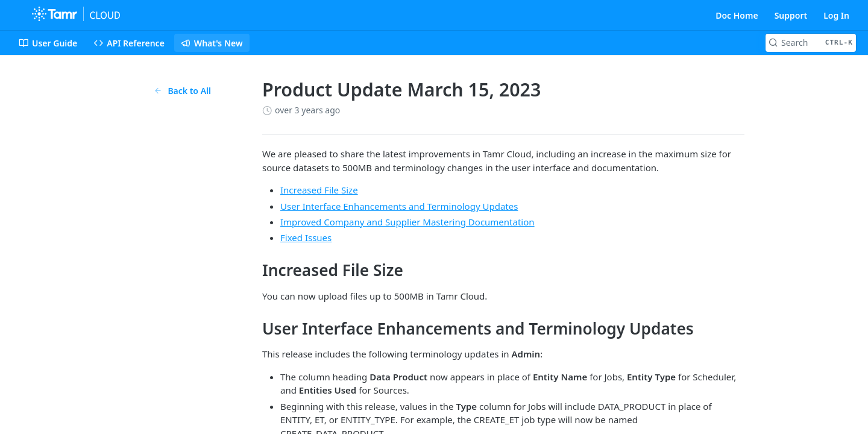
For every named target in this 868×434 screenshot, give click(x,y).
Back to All (182, 91)
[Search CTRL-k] (811, 43)
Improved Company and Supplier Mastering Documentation (407, 222)
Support (791, 15)
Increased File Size (319, 190)
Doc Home (737, 15)
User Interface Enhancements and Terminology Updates (399, 206)
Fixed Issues (306, 237)
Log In (836, 15)
